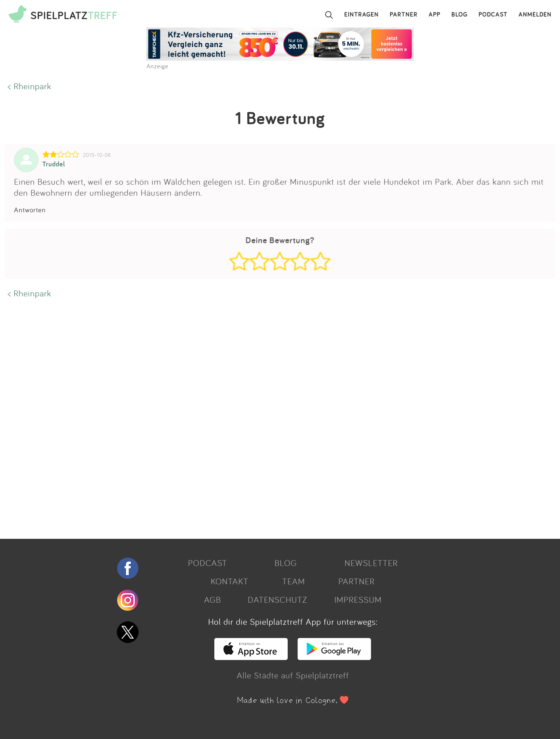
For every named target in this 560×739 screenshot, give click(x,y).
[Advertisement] (225, 418)
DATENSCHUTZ (277, 599)
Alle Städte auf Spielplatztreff (293, 675)
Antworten (30, 210)
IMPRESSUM (358, 599)
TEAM (294, 581)
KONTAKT (230, 581)
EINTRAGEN (361, 15)
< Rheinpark (30, 86)
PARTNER (404, 15)
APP (434, 15)
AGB (212, 599)
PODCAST (493, 15)
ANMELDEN (535, 15)
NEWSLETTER (371, 563)
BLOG (459, 15)
